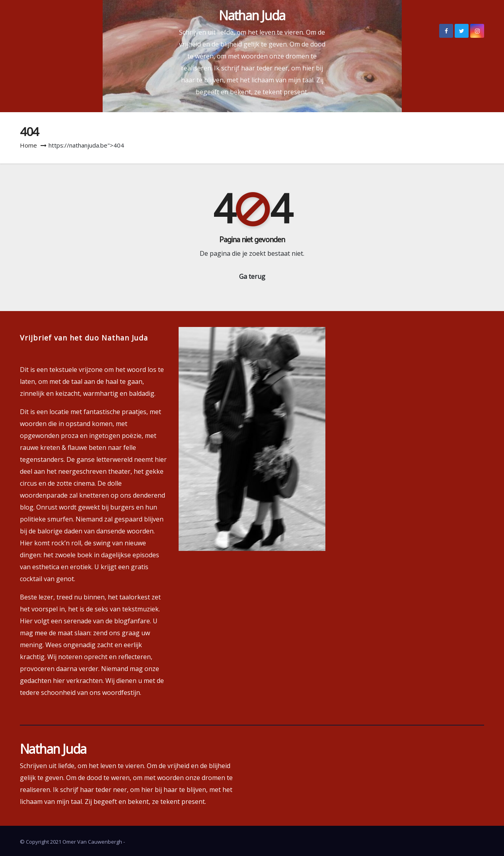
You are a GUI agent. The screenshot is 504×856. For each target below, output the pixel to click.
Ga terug (252, 276)
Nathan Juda (252, 15)
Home (28, 145)
